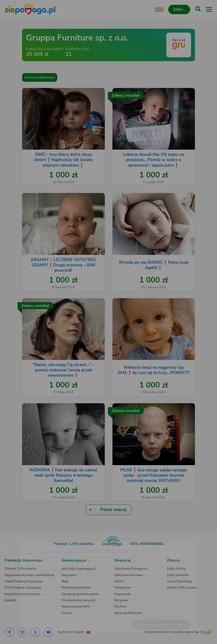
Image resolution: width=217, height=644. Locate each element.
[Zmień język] (13, 545)
